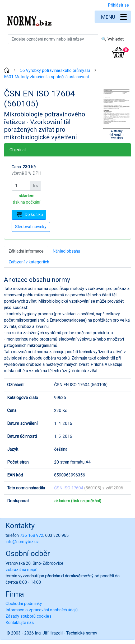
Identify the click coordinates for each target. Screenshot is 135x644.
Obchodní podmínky (24, 604)
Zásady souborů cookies (29, 616)
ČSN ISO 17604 (69, 488)
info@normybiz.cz (22, 542)
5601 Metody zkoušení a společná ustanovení (46, 77)
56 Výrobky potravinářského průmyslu (55, 70)
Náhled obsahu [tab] (66, 251)
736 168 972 (32, 535)
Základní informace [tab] (26, 251)
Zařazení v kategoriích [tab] (29, 262)
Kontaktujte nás (20, 623)
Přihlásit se (118, 5)
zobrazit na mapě (21, 570)
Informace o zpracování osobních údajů (42, 610)
